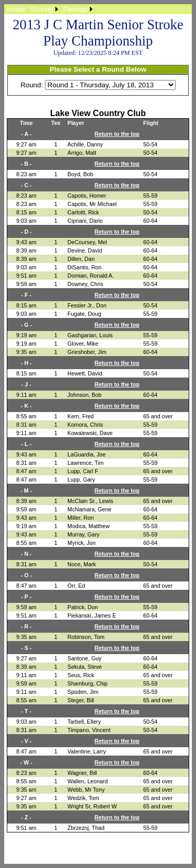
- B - (26, 164)
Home (16, 9)
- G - (26, 325)
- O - (26, 575)
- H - (26, 363)
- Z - (27, 817)
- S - (26, 648)
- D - (26, 232)
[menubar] (50, 9)
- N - (26, 554)
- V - (26, 741)
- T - (27, 711)
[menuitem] (16, 9)
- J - (26, 384)
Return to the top (117, 134)
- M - (26, 490)
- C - (26, 185)
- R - (26, 626)
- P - (26, 597)
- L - (26, 444)
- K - (26, 406)
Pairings (76, 9)
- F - (27, 295)
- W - (26, 762)
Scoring (42, 9)
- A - (26, 134)
